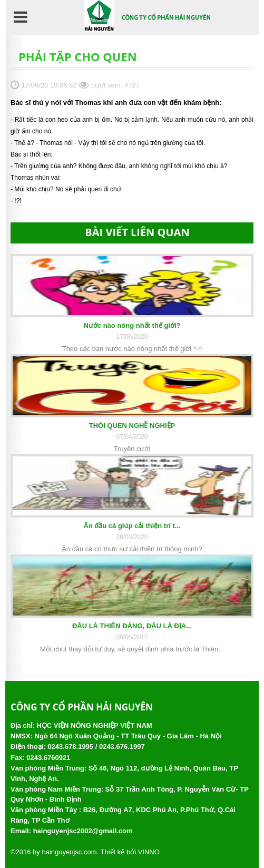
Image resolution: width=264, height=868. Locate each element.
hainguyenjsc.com (69, 852)
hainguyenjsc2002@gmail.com (83, 831)
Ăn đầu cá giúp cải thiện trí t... (132, 526)
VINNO (149, 852)
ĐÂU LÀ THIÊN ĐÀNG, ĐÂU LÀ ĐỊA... (132, 626)
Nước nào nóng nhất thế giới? (132, 325)
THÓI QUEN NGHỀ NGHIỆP (132, 426)
